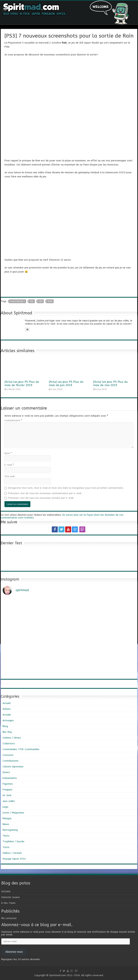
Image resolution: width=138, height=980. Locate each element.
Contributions (11, 761)
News (6, 824)
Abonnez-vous (14, 952)
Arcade (7, 715)
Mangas (7, 818)
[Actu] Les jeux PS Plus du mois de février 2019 (22, 383)
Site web (10, 476)
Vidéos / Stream (12, 853)
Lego (5, 807)
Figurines (8, 784)
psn (41, 301)
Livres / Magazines (13, 813)
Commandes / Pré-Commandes (21, 749)
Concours (8, 755)
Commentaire (13, 420)
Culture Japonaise (13, 767)
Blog (5, 726)
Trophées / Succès (14, 841)
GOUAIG (6, 891)
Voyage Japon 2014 (14, 859)
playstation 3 (18, 301)
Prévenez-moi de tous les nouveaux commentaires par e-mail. (45, 493)
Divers (6, 772)
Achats (7, 709)
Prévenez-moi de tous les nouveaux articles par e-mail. (41, 498)
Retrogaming (10, 830)
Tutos (6, 847)
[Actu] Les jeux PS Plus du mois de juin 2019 (66, 383)
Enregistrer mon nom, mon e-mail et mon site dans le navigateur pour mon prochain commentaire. (66, 488)
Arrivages (8, 720)
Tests (6, 836)
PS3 (32, 301)
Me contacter (9, 918)
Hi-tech (7, 795)
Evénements (10, 778)
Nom (8, 453)
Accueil (7, 703)
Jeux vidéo (9, 801)
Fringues (7, 790)
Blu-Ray (7, 732)
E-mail (9, 465)
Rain (50, 301)
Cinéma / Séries (12, 738)
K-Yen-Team (8, 903)
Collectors (9, 743)
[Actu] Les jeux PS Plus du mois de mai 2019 (110, 383)
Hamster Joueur (11, 897)
